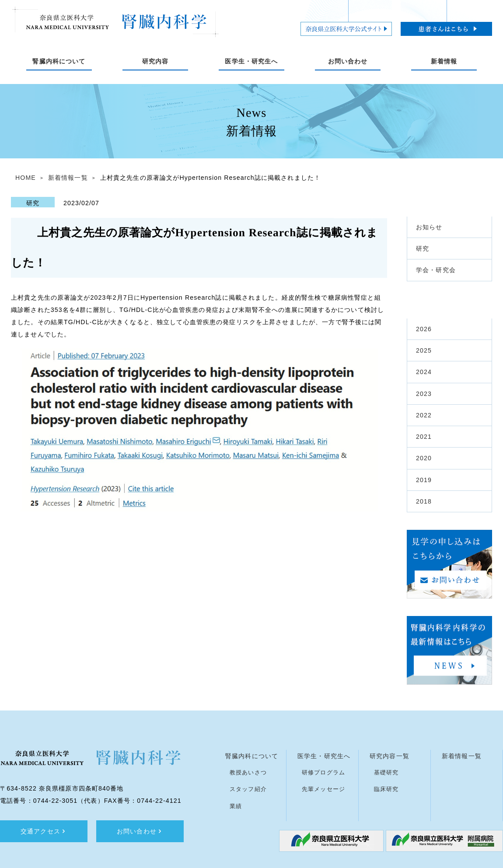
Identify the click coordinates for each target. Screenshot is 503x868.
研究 (423, 248)
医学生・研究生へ (324, 756)
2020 (424, 458)
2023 (424, 394)
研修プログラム (323, 772)
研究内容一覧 (389, 756)
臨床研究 (386, 789)
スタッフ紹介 (248, 789)
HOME (26, 178)
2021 (424, 437)
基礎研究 (386, 772)
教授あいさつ (248, 772)
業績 (236, 806)
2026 (424, 329)
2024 (424, 372)
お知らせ (429, 227)
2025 (424, 350)
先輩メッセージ (323, 789)
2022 (424, 415)
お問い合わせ (140, 831)
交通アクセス (44, 831)
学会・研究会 (436, 270)
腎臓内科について (252, 756)
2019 (424, 480)
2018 (424, 501)
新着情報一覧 (68, 178)
